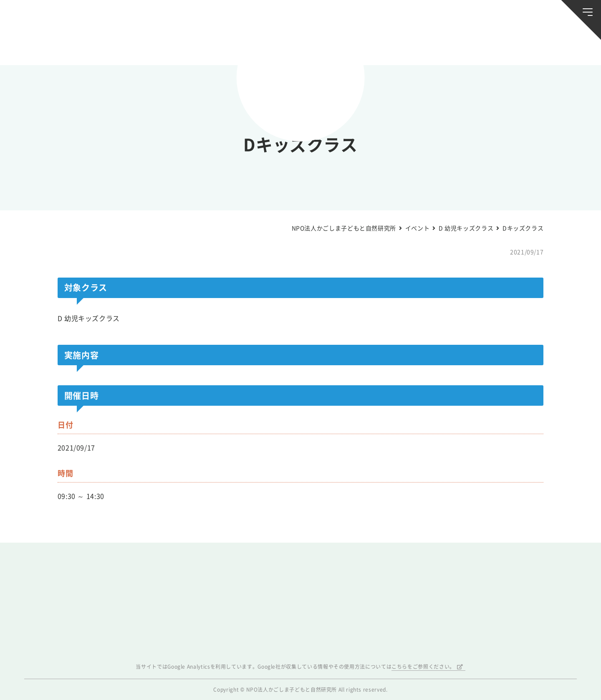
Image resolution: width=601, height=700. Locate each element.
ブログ (130, 45)
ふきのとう (471, 45)
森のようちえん (400, 45)
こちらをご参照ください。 (423, 667)
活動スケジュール (201, 45)
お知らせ (59, 45)
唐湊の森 (542, 46)
